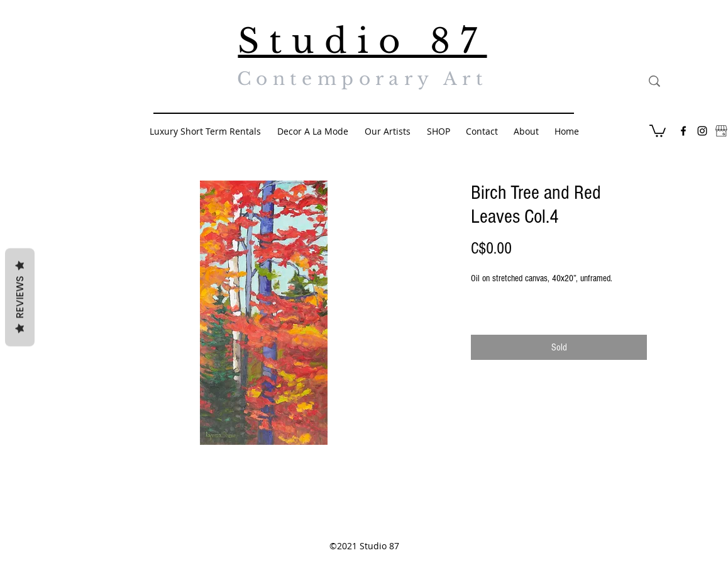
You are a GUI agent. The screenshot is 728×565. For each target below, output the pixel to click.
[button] (658, 130)
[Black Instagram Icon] (702, 131)
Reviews (20, 298)
